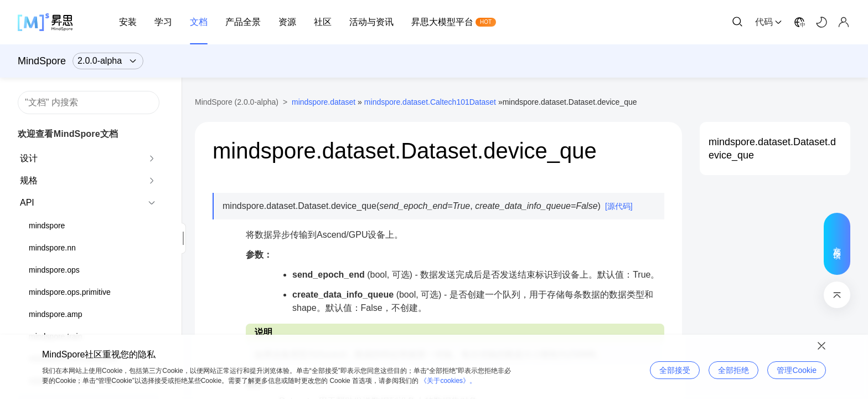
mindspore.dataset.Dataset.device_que (772, 149)
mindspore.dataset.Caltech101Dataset (430, 102)
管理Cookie (797, 370)
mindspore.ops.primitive (70, 292)
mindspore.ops (54, 270)
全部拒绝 (733, 370)
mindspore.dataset (324, 102)
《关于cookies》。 (448, 381)
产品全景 (243, 22)
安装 (128, 22)
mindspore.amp (56, 314)
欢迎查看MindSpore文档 (68, 134)
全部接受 (675, 370)
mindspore (47, 226)
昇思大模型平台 (442, 22)
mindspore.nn (52, 248)
